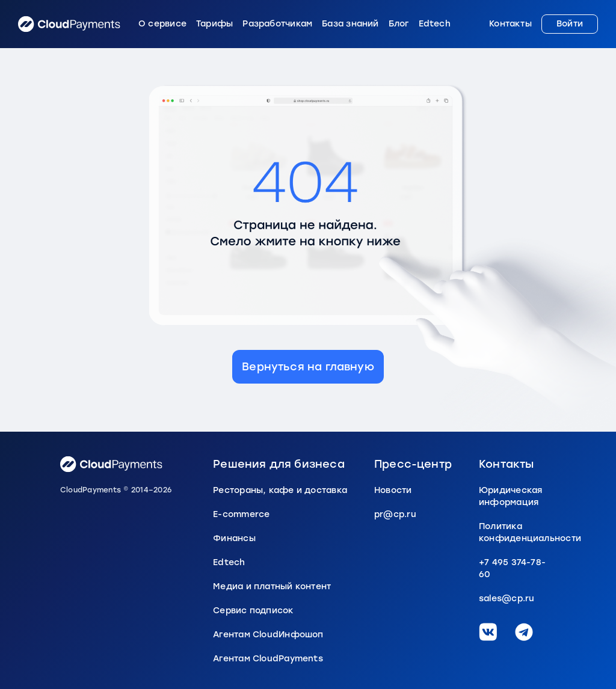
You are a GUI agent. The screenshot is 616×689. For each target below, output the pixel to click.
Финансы (234, 538)
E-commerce (241, 514)
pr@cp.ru (395, 514)
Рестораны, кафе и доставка (280, 490)
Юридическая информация (510, 496)
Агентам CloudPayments (268, 659)
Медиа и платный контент (272, 586)
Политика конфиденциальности (517, 532)
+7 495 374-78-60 (512, 568)
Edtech (435, 24)
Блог (399, 24)
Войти (570, 24)
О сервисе (162, 24)
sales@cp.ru (507, 599)
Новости (393, 490)
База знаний (350, 24)
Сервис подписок (253, 611)
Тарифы (214, 24)
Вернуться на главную (308, 367)
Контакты (510, 24)
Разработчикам (277, 24)
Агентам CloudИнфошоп (268, 635)
